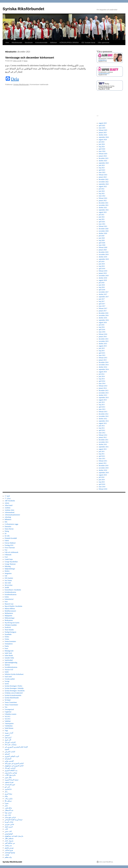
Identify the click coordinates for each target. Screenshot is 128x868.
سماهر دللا (8, 801)
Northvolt (8, 627)
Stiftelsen (53, 43)
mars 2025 (102, 128)
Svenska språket (10, 679)
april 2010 (102, 484)
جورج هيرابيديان (10, 784)
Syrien (7, 684)
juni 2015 (102, 348)
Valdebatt (8, 721)
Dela (15, 79)
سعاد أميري (8, 794)
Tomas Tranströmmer (11, 705)
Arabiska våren (9, 510)
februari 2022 (103, 198)
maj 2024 (102, 147)
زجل (6, 792)
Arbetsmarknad (10, 512)
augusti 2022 (103, 186)
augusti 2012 (103, 423)
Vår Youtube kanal (88, 43)
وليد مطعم (8, 857)
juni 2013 (102, 402)
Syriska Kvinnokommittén (13, 695)
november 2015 (104, 341)
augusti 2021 (103, 212)
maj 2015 (102, 351)
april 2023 (102, 170)
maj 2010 (102, 482)
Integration (8, 573)
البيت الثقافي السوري (12, 756)
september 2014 (104, 369)
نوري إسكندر (9, 850)
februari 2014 (103, 386)
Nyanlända (8, 634)
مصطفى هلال (9, 838)
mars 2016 (102, 332)
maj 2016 (102, 327)
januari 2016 (103, 337)
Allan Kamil (9, 505)
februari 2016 (103, 334)
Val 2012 (8, 716)
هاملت (7, 855)
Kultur (7, 597)
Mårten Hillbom (10, 609)
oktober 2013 (103, 395)
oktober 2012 (103, 419)
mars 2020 (102, 245)
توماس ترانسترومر (11, 773)
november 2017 (104, 292)
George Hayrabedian (11, 562)
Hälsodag (8, 566)
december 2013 (104, 390)
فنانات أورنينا (9, 822)
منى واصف (8, 845)
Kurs (6, 602)
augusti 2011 (103, 449)
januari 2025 (103, 133)
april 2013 (102, 407)
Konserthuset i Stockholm (13, 590)
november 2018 (104, 276)
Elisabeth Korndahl (11, 538)
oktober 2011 (103, 444)
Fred (6, 557)
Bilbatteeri (8, 519)
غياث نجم (8, 815)
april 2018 (102, 290)
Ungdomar (8, 712)
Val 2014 (8, 719)
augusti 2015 (103, 346)
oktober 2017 (103, 294)
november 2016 (104, 315)
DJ (6, 534)
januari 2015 (103, 360)
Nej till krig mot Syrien (12, 623)
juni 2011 (102, 451)
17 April (7, 496)
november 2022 (104, 182)
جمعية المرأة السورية (12, 780)
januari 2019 (103, 273)
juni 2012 (102, 426)
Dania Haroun (9, 529)
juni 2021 (102, 217)
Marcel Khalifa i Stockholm (13, 606)
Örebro (7, 637)
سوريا (7, 803)
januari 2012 (103, 437)
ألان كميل (8, 740)
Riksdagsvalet (9, 651)
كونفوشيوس (9, 834)
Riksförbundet (17, 43)
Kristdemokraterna (11, 595)
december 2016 (104, 313)
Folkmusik (8, 555)
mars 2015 (102, 355)
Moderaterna (9, 620)
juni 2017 (102, 299)
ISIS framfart (9, 578)
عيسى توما (8, 813)
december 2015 (104, 339)
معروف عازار (9, 841)
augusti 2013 (103, 400)
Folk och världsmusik (11, 552)
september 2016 (104, 320)
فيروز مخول (9, 827)
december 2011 (104, 440)
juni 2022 (102, 191)
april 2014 (102, 381)
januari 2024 (103, 156)
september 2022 (104, 184)
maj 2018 (102, 287)
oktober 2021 (103, 208)
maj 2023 (102, 168)
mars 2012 (102, 433)
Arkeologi (8, 517)
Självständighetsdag (11, 663)
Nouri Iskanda (9, 630)
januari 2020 (103, 250)
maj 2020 (102, 240)
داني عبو (7, 787)
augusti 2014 (103, 372)
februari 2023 (103, 175)
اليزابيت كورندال (10, 768)
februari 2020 (103, 247)
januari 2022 (103, 201)
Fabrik (7, 541)
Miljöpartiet (8, 616)
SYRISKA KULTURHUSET (14, 693)
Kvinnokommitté (41, 43)
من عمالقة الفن (10, 843)
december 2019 (104, 252)
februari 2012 (103, 435)
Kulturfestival (9, 599)
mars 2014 (102, 383)
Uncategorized (9, 709)
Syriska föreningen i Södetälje (14, 688)
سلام (6, 796)
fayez (26, 61)
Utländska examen (11, 714)
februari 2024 (103, 154)
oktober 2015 (103, 344)
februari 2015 (103, 358)
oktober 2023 (103, 161)
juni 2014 (102, 376)
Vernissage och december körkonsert (30, 58)
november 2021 (104, 205)
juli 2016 (102, 325)
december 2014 (104, 362)
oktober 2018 (103, 278)
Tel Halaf (8, 700)
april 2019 (102, 269)
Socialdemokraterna (11, 667)
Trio (6, 707)
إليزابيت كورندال (10, 742)
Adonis (7, 503)
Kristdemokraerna (10, 592)
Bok (6, 522)
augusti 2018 (103, 280)
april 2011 (102, 456)
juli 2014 (102, 374)
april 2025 (102, 125)
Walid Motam (9, 728)
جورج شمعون (9, 782)
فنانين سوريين (9, 824)
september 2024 (104, 137)
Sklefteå (7, 665)
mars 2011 (102, 458)
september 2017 (104, 297)
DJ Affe (7, 536)
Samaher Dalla (9, 658)
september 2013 (104, 398)
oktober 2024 (103, 135)
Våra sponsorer (104, 43)
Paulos (7, 646)
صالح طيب (8, 808)
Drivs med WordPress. (106, 862)
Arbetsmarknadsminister (12, 515)
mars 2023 (102, 172)
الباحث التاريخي (10, 752)
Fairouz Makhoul (10, 543)
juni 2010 (102, 480)
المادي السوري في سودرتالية (14, 763)
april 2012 (102, 430)
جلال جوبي (8, 777)
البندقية (7, 754)
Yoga (6, 731)
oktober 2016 (103, 318)
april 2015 (102, 353)
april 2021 (102, 222)
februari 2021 (103, 226)
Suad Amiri (8, 677)
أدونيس (7, 735)
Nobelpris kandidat (11, 625)
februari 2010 (103, 489)
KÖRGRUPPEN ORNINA (69, 43)
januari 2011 (103, 463)
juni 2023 (102, 165)
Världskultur (9, 726)
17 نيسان (8, 498)
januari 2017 (103, 311)
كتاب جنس (8, 831)
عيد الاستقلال (9, 810)
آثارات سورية (9, 733)
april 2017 (102, 304)
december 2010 (104, 466)
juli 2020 (102, 236)
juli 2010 (102, 477)
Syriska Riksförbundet (23, 9)
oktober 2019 (103, 257)
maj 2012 (102, 428)
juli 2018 (102, 283)
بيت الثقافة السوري (11, 770)
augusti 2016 (103, 322)
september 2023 (104, 163)
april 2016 (102, 330)
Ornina (7, 639)
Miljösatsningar (10, 618)
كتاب (6, 829)
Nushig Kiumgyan (10, 632)
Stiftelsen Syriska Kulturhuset (14, 674)
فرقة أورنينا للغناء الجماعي (14, 820)
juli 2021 (102, 215)
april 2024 (102, 149)
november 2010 (104, 468)
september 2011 (104, 447)
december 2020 (104, 229)
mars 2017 (102, 306)
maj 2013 (102, 405)
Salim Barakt (9, 655)
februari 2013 (103, 412)
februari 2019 (103, 271)
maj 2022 (102, 193)
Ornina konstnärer (10, 641)
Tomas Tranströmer (11, 702)
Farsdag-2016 (9, 545)
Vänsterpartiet (9, 724)
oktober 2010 (103, 470)
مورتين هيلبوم (9, 848)
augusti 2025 (103, 123)
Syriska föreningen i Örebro (13, 686)
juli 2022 (102, 189)
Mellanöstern (9, 613)
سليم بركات (9, 799)
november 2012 (104, 416)
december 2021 (104, 203)
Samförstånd (9, 660)
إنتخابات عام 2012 (10, 745)
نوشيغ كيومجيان (10, 852)
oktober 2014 (103, 367)
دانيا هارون (8, 789)
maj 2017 (102, 301)
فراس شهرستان (10, 817)
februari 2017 (103, 308)
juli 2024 (102, 142)
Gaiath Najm (9, 559)
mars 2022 (102, 196)
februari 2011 (103, 461)
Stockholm (29, 43)
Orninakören (9, 644)
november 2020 (104, 231)
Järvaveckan (9, 585)
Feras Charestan (10, 548)
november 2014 (104, 365)
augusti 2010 (103, 475)
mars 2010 (102, 487)
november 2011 (104, 442)
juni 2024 (102, 144)
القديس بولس (9, 761)
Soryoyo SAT (9, 670)
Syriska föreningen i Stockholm (15, 691)
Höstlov (7, 571)
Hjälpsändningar (10, 569)
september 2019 (104, 259)
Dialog (7, 531)
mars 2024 (102, 151)
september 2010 (104, 473)
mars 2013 (102, 409)
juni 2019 (102, 264)
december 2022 (104, 179)
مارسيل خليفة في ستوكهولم (14, 836)
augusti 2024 (103, 140)
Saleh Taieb (8, 653)
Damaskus (8, 527)
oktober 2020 (103, 233)
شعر (6, 806)
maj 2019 (102, 266)
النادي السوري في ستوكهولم (14, 766)
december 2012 (104, 414)
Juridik (7, 587)
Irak (6, 576)
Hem (7, 43)
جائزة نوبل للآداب (10, 775)
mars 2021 (102, 224)
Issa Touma (8, 580)
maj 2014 (102, 379)
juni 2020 (102, 238)
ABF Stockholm (10, 501)
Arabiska (8, 508)
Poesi (6, 648)
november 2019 (104, 254)
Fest (6, 550)
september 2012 (104, 421)
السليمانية (8, 759)
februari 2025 (103, 130)
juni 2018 (102, 285)
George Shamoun (10, 564)
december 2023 (104, 158)
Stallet (7, 672)
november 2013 (104, 393)
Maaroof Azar (9, 604)
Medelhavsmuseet (10, 611)
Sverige (7, 681)
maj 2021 (102, 219)
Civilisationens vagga (11, 524)
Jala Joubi (8, 583)
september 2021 (104, 210)
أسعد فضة (8, 738)
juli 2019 (102, 261)
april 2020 (102, 243)
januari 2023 (103, 177)
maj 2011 (102, 454)
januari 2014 (103, 388)
